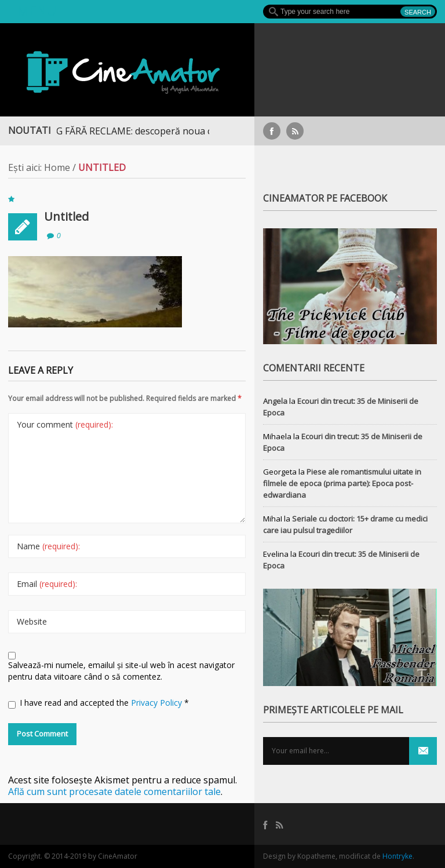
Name (48, 546)
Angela (275, 401)
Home (57, 167)
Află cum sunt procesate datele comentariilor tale (114, 792)
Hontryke (397, 856)
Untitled (66, 216)
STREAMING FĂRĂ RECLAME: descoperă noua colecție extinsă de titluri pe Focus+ (188, 131)
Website (32, 621)
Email (47, 584)
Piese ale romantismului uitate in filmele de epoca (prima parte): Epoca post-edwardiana (342, 483)
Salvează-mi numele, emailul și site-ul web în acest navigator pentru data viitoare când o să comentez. (121, 671)
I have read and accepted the (99, 703)
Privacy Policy (158, 703)
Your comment (65, 424)
